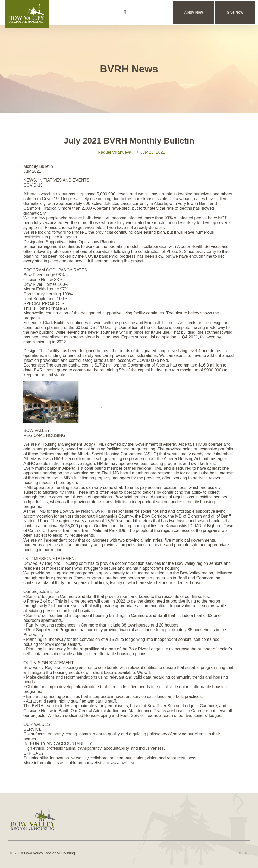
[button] (125, 12)
